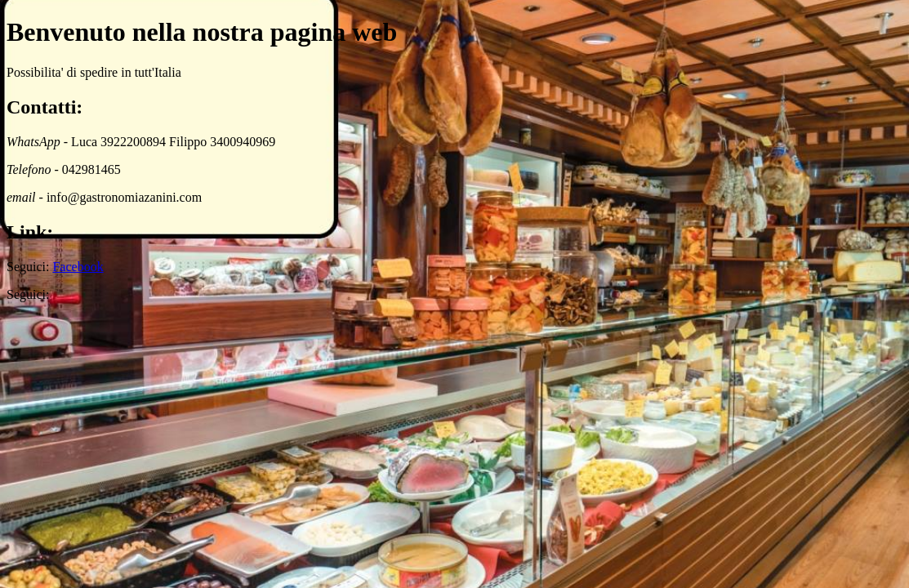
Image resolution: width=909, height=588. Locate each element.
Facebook (78, 267)
